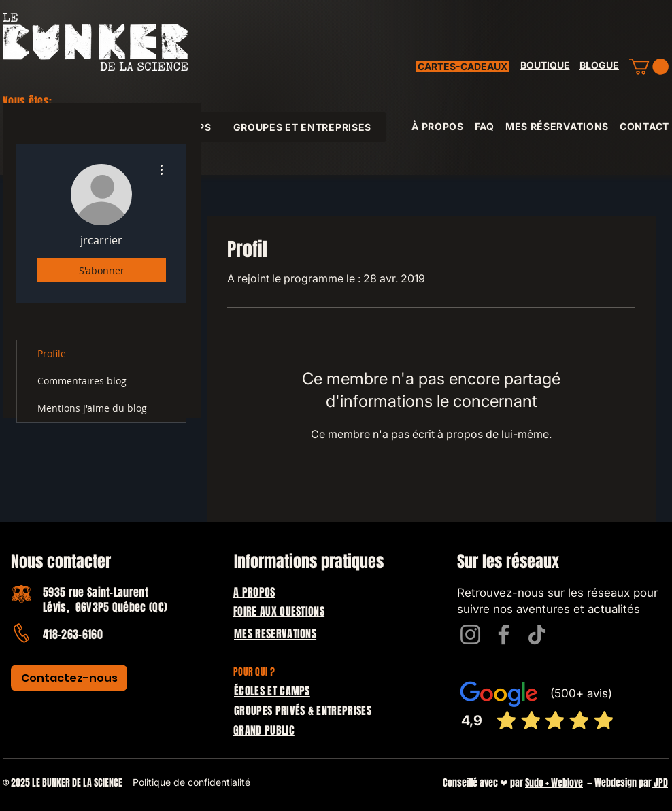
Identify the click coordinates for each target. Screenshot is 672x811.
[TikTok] (537, 634)
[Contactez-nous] (69, 678)
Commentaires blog (82, 381)
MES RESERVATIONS (275, 634)
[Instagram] (470, 634)
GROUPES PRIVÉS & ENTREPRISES (303, 711)
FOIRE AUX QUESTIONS (279, 611)
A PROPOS (254, 592)
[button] (649, 67)
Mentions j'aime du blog (92, 408)
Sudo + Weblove (554, 783)
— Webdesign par (617, 783)
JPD (660, 783)
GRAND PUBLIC (264, 730)
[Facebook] (504, 634)
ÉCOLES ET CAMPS (272, 691)
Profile (52, 353)
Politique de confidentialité (193, 782)
